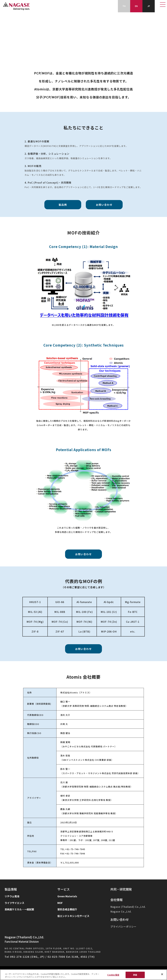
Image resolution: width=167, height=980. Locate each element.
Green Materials (67, 896)
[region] (83, 975)
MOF (60, 903)
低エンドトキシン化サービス (73, 916)
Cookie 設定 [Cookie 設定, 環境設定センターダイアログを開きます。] (113, 975)
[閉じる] (162, 974)
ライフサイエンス (14, 903)
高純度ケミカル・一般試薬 (19, 909)
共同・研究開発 (121, 889)
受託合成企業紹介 (67, 909)
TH (124, 6)
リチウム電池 (12, 896)
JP (149, 6)
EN (136, 6)
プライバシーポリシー (123, 927)
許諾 (135, 975)
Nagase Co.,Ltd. (121, 912)
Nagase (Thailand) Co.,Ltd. (128, 907)
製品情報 (11, 889)
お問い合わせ (120, 919)
